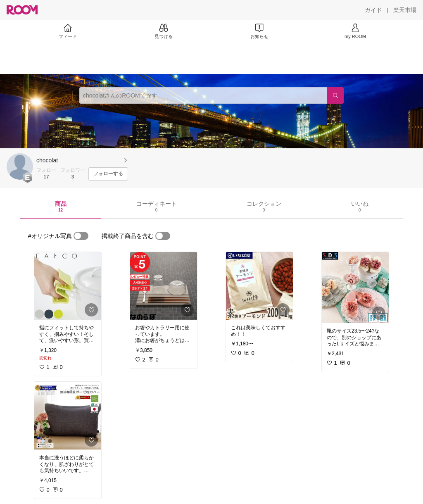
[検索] (335, 95)
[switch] (81, 236)
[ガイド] (373, 10)
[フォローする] (108, 174)
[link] (68, 286)
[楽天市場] (405, 10)
